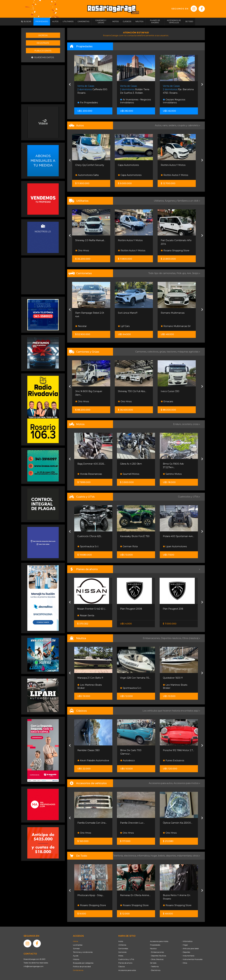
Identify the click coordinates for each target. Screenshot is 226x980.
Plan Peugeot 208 (173, 609)
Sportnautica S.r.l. (88, 546)
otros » (196, 856)
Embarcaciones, (152, 638)
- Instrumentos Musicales (192, 959)
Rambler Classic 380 (89, 750)
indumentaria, (185, 856)
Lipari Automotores (175, 546)
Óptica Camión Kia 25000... (178, 823)
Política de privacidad (82, 967)
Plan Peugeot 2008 (131, 609)
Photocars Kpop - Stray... (91, 895)
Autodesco (128, 760)
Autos (121, 941)
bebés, (162, 856)
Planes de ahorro (125, 963)
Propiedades (155, 945)
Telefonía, (119, 856)
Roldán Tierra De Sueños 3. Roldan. (178, 89)
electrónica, (131, 856)
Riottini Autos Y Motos (175, 165)
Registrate (43, 43)
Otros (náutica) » (191, 638)
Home (75, 941)
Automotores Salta (89, 175)
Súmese (76, 949)
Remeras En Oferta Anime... (135, 895)
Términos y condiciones (83, 952)
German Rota (129, 546)
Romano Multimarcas (175, 313)
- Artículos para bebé (190, 949)
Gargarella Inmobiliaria (91, 103)
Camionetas (123, 949)
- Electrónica (155, 970)
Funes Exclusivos (174, 760)
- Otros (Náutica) (157, 959)
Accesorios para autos (127, 970)
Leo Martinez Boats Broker (90, 686)
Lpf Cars (126, 326)
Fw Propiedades (130, 103)
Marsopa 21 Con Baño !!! (90, 678)
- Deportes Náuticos (158, 956)
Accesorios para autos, (161, 783)
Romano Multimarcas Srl (178, 326)
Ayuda (76, 956)
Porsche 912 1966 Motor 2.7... (179, 750)
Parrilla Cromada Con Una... (92, 823)
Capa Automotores (130, 165)
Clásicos (122, 967)
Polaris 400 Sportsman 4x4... (178, 536)
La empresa (78, 945)
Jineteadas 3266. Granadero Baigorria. (93, 89)
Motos (121, 956)
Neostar (83, 326)
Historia (76, 959)
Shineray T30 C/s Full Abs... (134, 391)
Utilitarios (122, 945)
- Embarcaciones (157, 952)
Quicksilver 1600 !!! (173, 678)
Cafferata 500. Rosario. (135, 89)
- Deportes (186, 952)
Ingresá (43, 35)
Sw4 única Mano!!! (130, 313)
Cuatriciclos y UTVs (126, 959)
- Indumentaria (188, 956)
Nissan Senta (86, 615)
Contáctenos (78, 970)
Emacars (169, 401)
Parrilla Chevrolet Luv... (132, 823)
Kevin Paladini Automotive (93, 760)
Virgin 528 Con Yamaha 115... (135, 678)
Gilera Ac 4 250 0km (131, 464)
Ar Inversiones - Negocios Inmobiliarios (178, 101)
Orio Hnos (84, 251)
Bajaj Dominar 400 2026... (91, 464)
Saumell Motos (130, 474)
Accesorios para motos (186, 783)
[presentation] (70, 85)
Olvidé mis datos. (43, 57)
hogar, (154, 856)
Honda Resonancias (90, 474)
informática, (144, 856)
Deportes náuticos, (172, 638)
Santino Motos (172, 474)
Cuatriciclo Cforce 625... (90, 536)
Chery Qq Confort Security (92, 165)
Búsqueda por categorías (83, 963)
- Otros (184, 963)
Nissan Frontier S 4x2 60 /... (92, 609)
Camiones (122, 952)
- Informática (187, 941)
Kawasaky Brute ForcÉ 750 (135, 536)
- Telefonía (154, 967)
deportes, (172, 856)
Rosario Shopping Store (177, 251)
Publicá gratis (43, 51)
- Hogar (185, 945)
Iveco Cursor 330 (172, 391)
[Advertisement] (43, 83)
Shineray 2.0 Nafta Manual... (92, 240)
